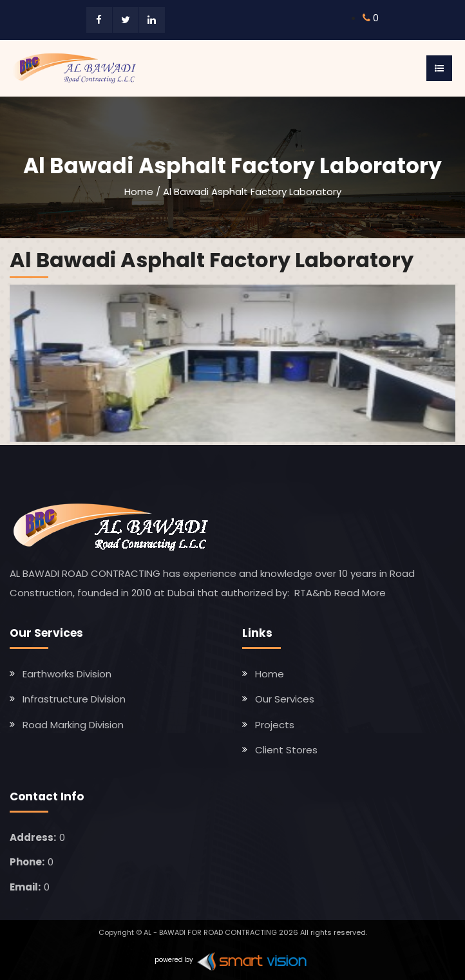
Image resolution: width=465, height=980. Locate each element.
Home (139, 192)
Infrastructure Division (74, 699)
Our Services (285, 699)
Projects (275, 725)
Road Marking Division (73, 725)
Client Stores (286, 750)
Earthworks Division (67, 674)
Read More (360, 593)
